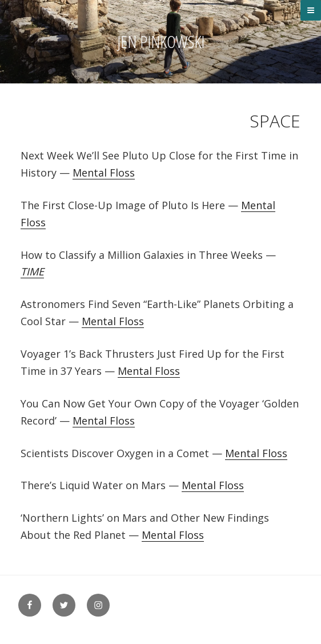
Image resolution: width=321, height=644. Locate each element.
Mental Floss (104, 173)
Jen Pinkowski (161, 41)
